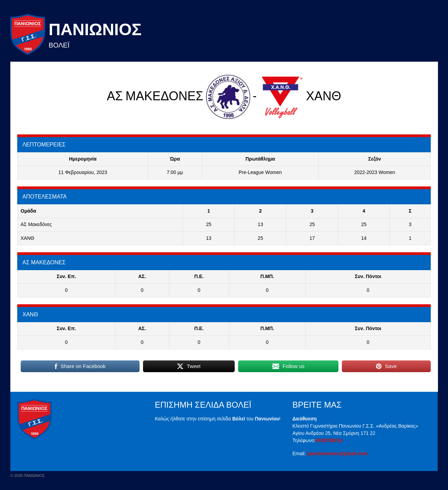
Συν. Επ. (66, 276)
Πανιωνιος (95, 29)
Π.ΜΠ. (267, 276)
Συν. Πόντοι (368, 276)
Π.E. (199, 276)
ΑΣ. (142, 276)
